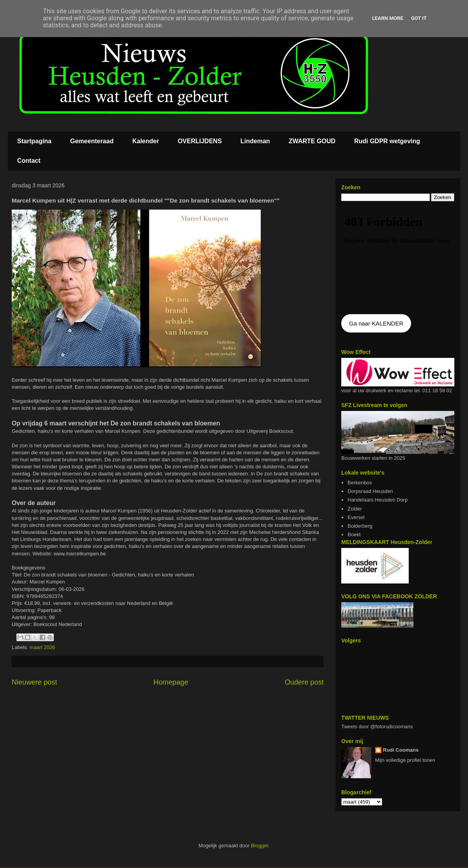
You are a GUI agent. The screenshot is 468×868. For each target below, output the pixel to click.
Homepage (171, 682)
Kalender (145, 141)
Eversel (356, 517)
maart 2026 (43, 647)
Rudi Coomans (401, 750)
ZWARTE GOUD (312, 141)
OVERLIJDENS (200, 141)
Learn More (388, 18)
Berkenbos (360, 483)
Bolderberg (360, 526)
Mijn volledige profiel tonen (405, 760)
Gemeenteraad (92, 141)
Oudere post (304, 682)
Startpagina (34, 141)
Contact (29, 161)
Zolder (355, 509)
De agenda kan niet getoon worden (398, 258)
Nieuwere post (34, 682)
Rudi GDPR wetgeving (387, 141)
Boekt (354, 534)
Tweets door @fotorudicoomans (377, 727)
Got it (419, 18)
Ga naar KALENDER (376, 323)
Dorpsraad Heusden (370, 491)
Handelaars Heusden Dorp (378, 500)
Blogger (259, 846)
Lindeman (255, 141)
